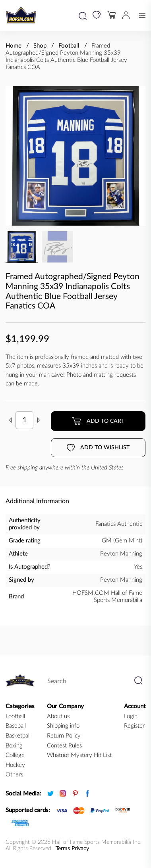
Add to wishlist (98, 448)
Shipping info (63, 726)
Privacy (80, 849)
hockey (15, 765)
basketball (18, 736)
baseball (16, 726)
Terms (63, 849)
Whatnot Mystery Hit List (79, 755)
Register (134, 726)
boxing (14, 746)
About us (58, 716)
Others (14, 775)
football (15, 716)
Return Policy (64, 736)
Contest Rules (64, 746)
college (15, 755)
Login (131, 716)
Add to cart (98, 421)
